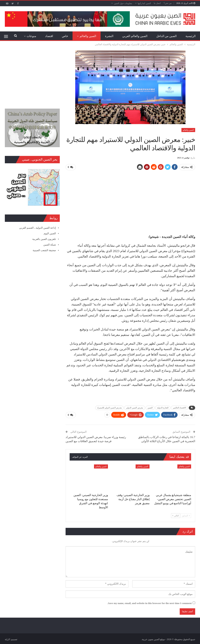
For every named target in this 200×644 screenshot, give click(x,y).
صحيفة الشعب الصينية (44, 250)
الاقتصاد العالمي (179, 407)
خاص (65, 36)
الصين (150, 407)
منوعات (31, 36)
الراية (7, 639)
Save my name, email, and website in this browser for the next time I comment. (150, 602)
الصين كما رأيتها (144, 3)
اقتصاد (49, 36)
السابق (186, 515)
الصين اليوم (50, 233)
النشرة (109, 36)
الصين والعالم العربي (135, 36)
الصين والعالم (88, 36)
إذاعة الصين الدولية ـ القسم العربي (38, 228)
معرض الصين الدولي (135, 407)
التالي (176, 515)
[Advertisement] (130, 201)
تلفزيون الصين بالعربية (44, 239)
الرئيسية (191, 36)
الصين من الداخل (167, 36)
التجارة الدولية (163, 407)
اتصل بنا (157, 3)
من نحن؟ (168, 3)
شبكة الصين (50, 245)
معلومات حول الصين (123, 3)
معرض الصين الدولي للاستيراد (109, 407)
